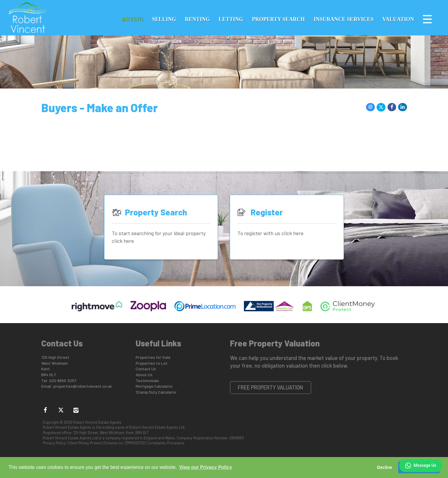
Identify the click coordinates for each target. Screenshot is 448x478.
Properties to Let (152, 363)
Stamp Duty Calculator (156, 392)
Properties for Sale (153, 357)
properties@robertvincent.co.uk (83, 386)
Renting (197, 19)
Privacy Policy (54, 443)
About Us (144, 375)
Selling (164, 19)
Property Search (278, 19)
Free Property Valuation (270, 387)
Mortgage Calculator (154, 386)
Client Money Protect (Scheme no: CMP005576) (106, 443)
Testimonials (147, 380)
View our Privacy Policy (205, 467)
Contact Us (146, 369)
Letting (231, 19)
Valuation (398, 19)
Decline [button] (384, 467)
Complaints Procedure (166, 443)
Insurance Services (344, 19)
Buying (133, 19)
